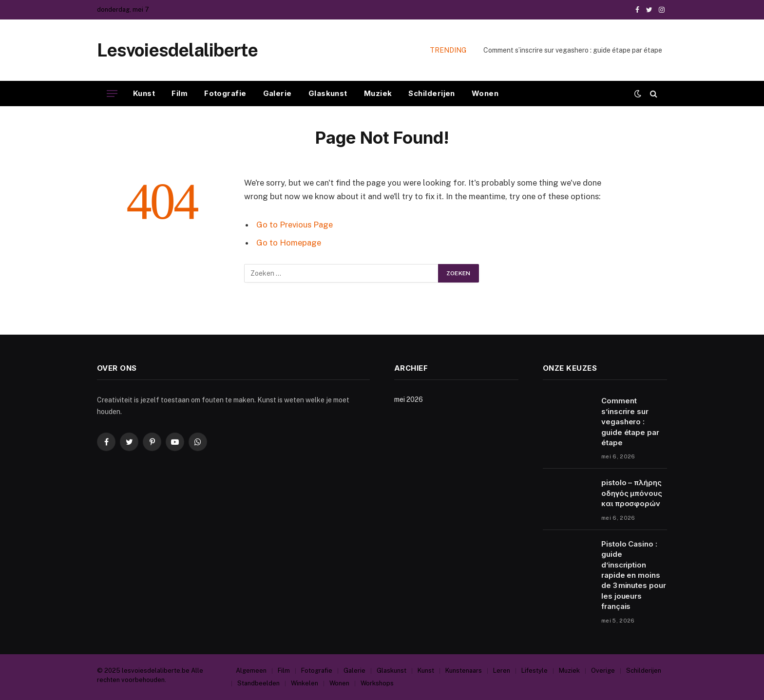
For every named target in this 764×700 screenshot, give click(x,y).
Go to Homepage (289, 243)
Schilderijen (431, 93)
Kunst (144, 93)
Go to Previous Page (295, 225)
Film (180, 93)
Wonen (485, 93)
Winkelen (305, 683)
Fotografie (225, 93)
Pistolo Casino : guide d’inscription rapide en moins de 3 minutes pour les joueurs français (634, 575)
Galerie (277, 93)
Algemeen (251, 671)
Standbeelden (258, 683)
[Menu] (112, 94)
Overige (603, 671)
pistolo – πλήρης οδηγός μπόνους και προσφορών (632, 493)
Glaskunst (328, 93)
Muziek (378, 93)
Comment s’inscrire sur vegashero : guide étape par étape (573, 50)
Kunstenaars (464, 671)
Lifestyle (535, 671)
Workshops (377, 683)
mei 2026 (409, 399)
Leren (502, 671)
